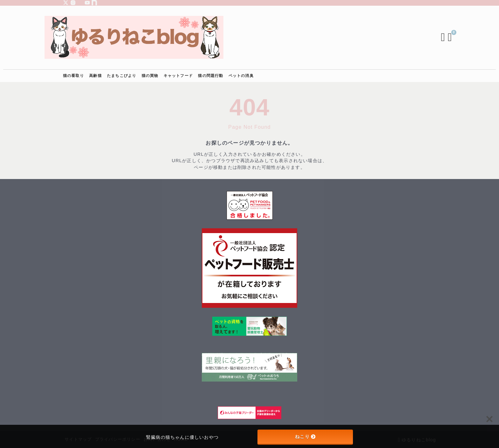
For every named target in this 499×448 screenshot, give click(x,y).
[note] (94, 3)
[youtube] (87, 3)
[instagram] (73, 3)
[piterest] (80, 3)
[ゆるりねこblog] (153, 37)
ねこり (305, 437)
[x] (66, 3)
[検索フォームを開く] (425, 38)
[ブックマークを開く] (433, 38)
